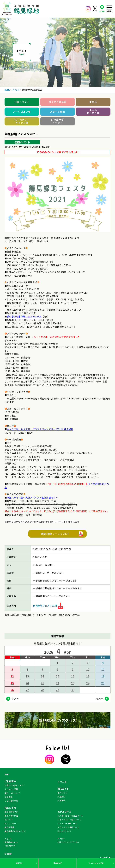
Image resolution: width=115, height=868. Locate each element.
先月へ (15, 699)
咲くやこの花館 (58, 102)
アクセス (61, 839)
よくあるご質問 (11, 789)
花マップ (8, 819)
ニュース (8, 839)
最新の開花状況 (11, 812)
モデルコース (64, 812)
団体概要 (8, 854)
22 (57, 683)
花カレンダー (10, 823)
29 (57, 690)
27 (27, 690)
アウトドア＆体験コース (68, 827)
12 (12, 676)
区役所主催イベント (57, 121)
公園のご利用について (14, 785)
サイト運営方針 (11, 801)
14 (42, 676)
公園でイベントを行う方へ (68, 842)
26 (12, 690)
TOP (7, 774)
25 (103, 683)
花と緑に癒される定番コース (70, 816)
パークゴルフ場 (22, 112)
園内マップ (58, 863)
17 (88, 676)
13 (27, 676)
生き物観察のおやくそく (15, 831)
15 (57, 676)
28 (42, 690)
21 (42, 683)
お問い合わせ (10, 846)
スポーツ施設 (57, 112)
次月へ (100, 699)
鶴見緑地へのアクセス (57, 720)
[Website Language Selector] (105, 857)
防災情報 (8, 797)
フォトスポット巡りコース (69, 819)
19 (12, 683)
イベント (62, 782)
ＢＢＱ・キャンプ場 (96, 863)
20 (27, 683)
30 (73, 690)
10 (88, 669)
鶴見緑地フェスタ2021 (55, 534)
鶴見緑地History (11, 842)
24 (88, 683)
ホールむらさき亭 (93, 112)
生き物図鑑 (9, 827)
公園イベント (22, 102)
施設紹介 (61, 796)
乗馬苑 (93, 102)
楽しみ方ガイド (64, 831)
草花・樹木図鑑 (11, 816)
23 (73, 683)
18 (103, 676)
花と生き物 (10, 808)
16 (73, 676)
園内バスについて (12, 793)
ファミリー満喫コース (67, 823)
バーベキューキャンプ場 (22, 121)
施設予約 (19, 863)
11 (103, 669)
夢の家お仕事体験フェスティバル (24, 316)
